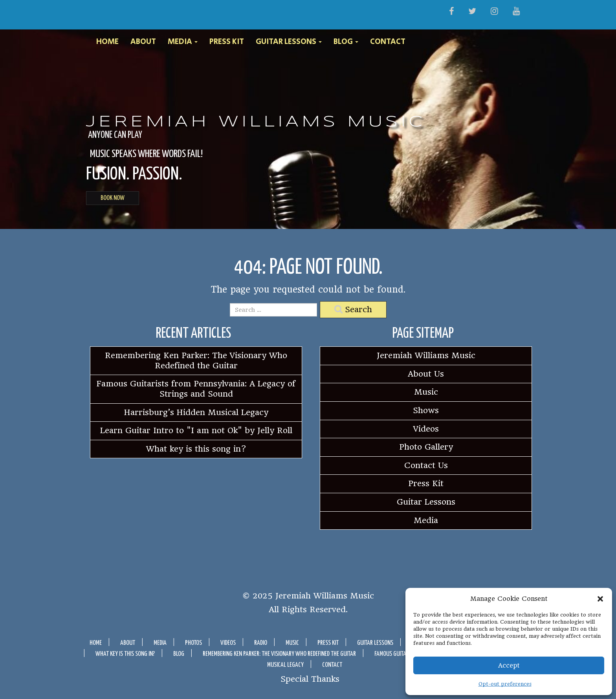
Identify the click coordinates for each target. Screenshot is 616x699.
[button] (600, 599)
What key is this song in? (196, 449)
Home (107, 42)
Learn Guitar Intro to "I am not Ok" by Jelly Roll (196, 430)
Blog (346, 42)
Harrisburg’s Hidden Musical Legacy (196, 412)
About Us (426, 374)
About (143, 42)
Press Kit (227, 42)
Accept (509, 665)
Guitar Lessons (289, 42)
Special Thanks (310, 679)
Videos (426, 429)
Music (426, 392)
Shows (426, 410)
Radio (261, 643)
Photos (193, 643)
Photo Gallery (426, 447)
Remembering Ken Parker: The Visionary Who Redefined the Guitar (196, 360)
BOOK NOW (113, 198)
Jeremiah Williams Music (256, 122)
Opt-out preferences (505, 684)
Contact (388, 42)
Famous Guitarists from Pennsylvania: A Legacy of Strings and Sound (196, 389)
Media (183, 42)
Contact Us (426, 465)
